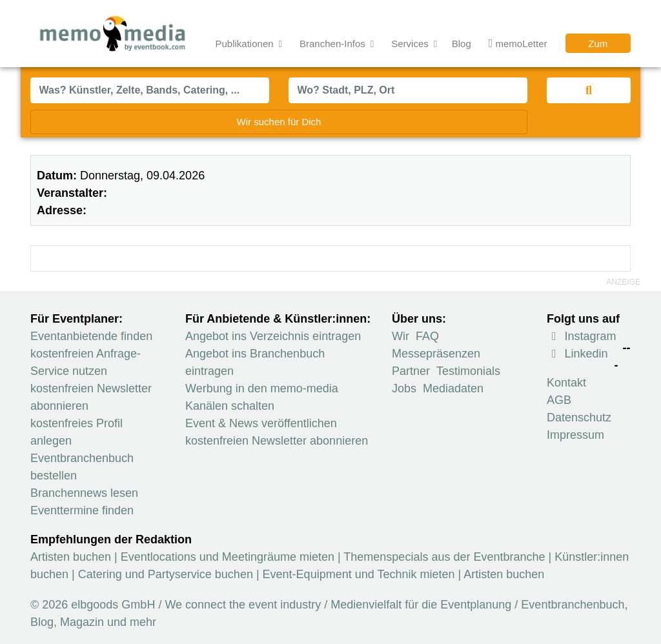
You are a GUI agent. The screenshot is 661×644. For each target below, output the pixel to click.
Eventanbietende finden (91, 336)
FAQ (427, 336)
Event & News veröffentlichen (261, 423)
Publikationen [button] (246, 44)
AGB (559, 400)
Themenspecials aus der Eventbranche (444, 557)
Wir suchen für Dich (279, 122)
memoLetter (518, 44)
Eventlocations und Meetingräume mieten (228, 557)
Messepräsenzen (436, 354)
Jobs (404, 388)
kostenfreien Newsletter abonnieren (277, 441)
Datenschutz (579, 418)
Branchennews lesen (84, 493)
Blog (462, 44)
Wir (401, 336)
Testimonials (468, 371)
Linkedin (577, 354)
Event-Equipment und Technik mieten (359, 574)
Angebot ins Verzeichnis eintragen (273, 336)
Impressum (575, 435)
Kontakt (566, 383)
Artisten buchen (71, 557)
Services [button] (411, 44)
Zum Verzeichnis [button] (598, 45)
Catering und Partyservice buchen (166, 574)
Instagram (582, 336)
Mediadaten (453, 388)
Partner (411, 371)
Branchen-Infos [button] (334, 44)
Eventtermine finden (82, 510)
